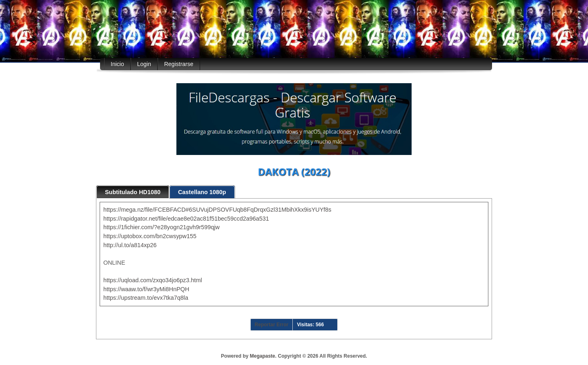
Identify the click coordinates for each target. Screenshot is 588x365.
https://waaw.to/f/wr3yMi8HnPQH (146, 289)
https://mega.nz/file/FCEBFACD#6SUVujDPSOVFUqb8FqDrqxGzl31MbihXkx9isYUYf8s (217, 210)
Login (144, 64)
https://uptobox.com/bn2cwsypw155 (150, 236)
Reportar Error (272, 325)
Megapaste (263, 356)
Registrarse (179, 64)
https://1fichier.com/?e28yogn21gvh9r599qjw (161, 227)
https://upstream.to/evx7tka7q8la (146, 298)
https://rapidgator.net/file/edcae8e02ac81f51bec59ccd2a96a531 (186, 219)
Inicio (117, 64)
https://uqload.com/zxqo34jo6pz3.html (153, 280)
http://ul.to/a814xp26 (130, 245)
